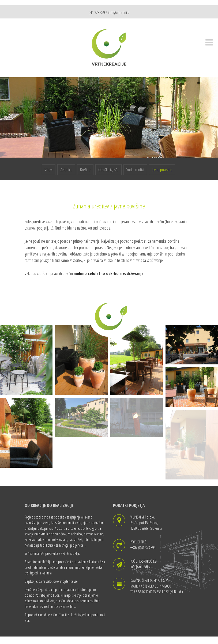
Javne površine (162, 170)
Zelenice (66, 170)
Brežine (85, 170)
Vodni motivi (135, 170)
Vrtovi (49, 170)
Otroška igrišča (108, 170)
